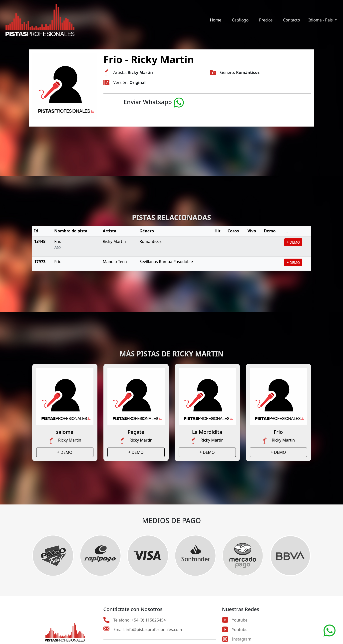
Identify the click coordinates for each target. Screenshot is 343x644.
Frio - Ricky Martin (149, 59)
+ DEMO (293, 242)
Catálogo (240, 20)
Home (216, 20)
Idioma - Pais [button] (321, 20)
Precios (266, 20)
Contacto (292, 20)
